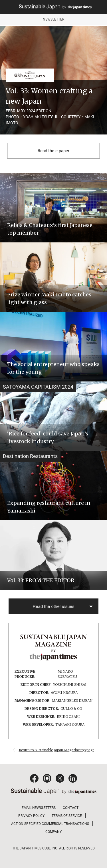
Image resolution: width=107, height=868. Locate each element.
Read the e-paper (53, 151)
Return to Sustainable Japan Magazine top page (56, 750)
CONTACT (71, 808)
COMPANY (53, 832)
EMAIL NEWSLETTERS (39, 808)
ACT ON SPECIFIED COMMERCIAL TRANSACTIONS (50, 824)
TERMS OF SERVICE (67, 816)
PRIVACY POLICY (31, 816)
